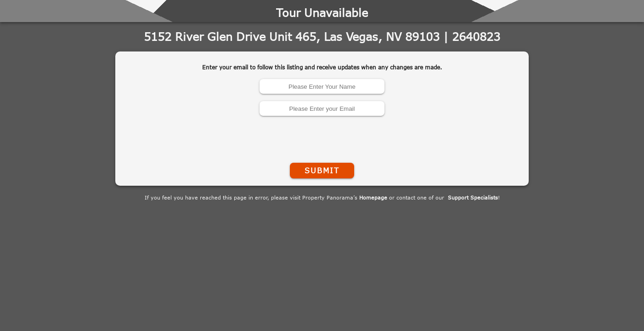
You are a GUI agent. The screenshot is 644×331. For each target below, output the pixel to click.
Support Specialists (473, 197)
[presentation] (322, 137)
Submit (322, 171)
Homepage (373, 197)
